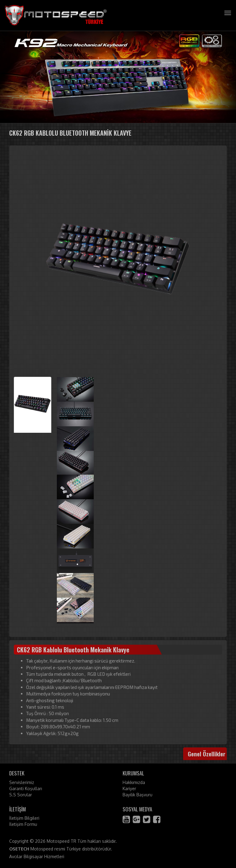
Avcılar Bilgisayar (26, 856)
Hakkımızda (134, 782)
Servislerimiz (22, 782)
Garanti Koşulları (26, 788)
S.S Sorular (21, 795)
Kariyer (129, 788)
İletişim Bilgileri (24, 818)
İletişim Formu (23, 824)
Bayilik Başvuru (138, 795)
